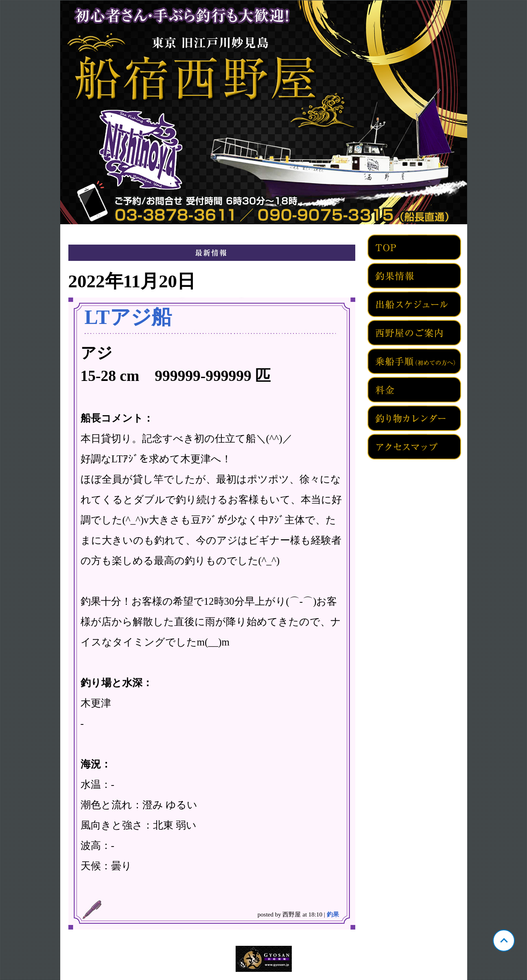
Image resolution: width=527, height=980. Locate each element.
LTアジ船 (128, 317)
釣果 (333, 914)
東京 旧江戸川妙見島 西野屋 (264, 112)
